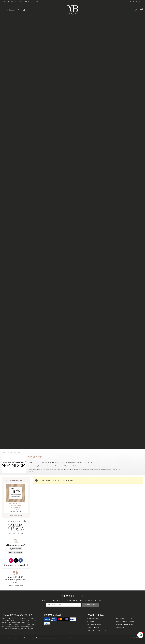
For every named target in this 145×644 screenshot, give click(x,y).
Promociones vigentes (126, 621)
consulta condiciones (16, 586)
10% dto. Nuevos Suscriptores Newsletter (16, 505)
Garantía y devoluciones (97, 630)
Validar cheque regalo (125, 624)
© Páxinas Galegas (137, 638)
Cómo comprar (94, 619)
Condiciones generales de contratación (59, 638)
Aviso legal (17, 638)
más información (16, 515)
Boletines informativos (126, 619)
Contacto (121, 627)
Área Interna (78, 638)
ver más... (31, 471)
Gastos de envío (94, 627)
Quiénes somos (94, 621)
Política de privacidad (29, 638)
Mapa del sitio (7, 638)
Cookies (41, 638)
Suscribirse (90, 605)
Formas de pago (94, 624)
